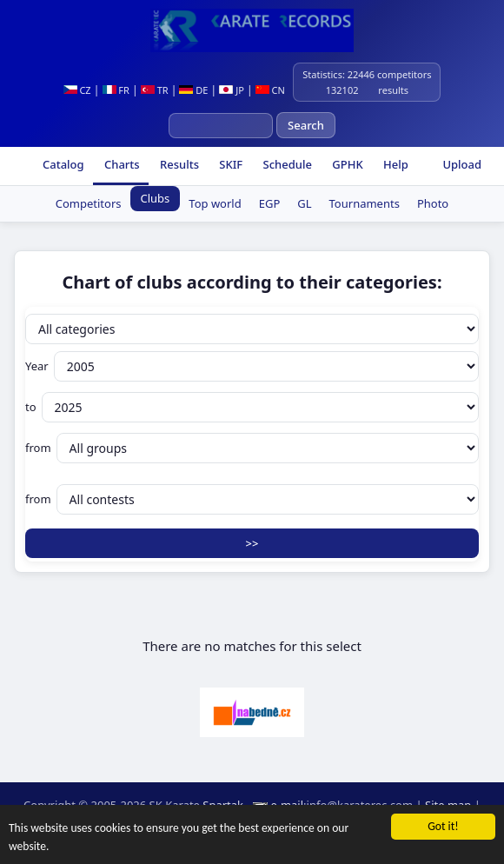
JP (232, 90)
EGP (270, 203)
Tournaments (365, 203)
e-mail (287, 805)
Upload (462, 164)
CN (270, 90)
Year (252, 366)
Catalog (62, 164)
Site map (448, 805)
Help (395, 164)
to (252, 407)
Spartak (223, 805)
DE (193, 90)
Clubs (156, 198)
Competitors (89, 203)
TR (155, 90)
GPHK (346, 164)
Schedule (286, 164)
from (252, 448)
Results (178, 164)
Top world (215, 203)
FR (116, 90)
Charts (121, 164)
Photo (433, 203)
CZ (77, 90)
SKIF (229, 164)
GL (304, 203)
